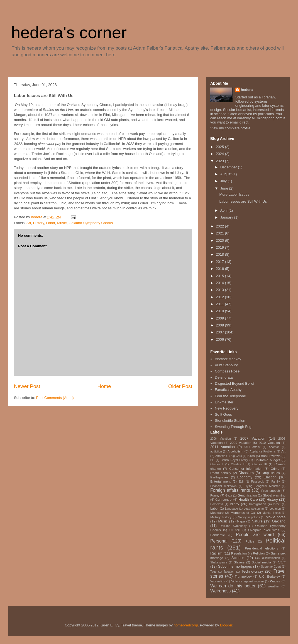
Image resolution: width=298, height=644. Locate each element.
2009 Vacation (241, 443)
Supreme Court (271, 567)
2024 (220, 154)
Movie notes (276, 517)
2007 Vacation (253, 438)
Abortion (274, 447)
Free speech (271, 491)
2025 (220, 147)
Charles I (217, 464)
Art (29, 223)
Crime (275, 469)
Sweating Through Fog (233, 427)
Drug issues (271, 473)
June (225, 188)
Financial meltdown (223, 486)
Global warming (274, 495)
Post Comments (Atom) (55, 398)
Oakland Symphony (233, 526)
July (224, 181)
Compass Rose (227, 371)
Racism (216, 553)
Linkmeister (224, 402)
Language (231, 509)
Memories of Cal (243, 513)
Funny (215, 495)
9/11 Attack (252, 447)
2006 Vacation (221, 439)
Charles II (238, 464)
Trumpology (243, 576)
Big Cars (236, 456)
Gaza (229, 496)
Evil (241, 482)
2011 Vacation (223, 447)
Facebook (257, 482)
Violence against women (247, 581)
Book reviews (271, 456)
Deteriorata (224, 377)
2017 (220, 262)
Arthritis (220, 456)
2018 (220, 254)
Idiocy (235, 504)
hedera (247, 90)
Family (276, 482)
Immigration (257, 504)
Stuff (282, 562)
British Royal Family (234, 460)
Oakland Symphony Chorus (91, 223)
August (226, 174)
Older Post (180, 386)
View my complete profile (230, 128)
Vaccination (218, 581)
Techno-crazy (252, 571)
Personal (219, 541)
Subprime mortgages (235, 566)
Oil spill (235, 530)
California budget (267, 460)
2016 (220, 269)
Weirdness (220, 591)
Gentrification (247, 495)
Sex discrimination (268, 558)
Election (270, 477)
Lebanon (275, 509)
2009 (220, 318)
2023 (220, 161)
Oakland (279, 521)
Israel (277, 504)
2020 (220, 240)
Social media (261, 562)
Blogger (226, 625)
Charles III (260, 464)
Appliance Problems (262, 451)
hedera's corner (69, 32)
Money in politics (249, 517)
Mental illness (271, 513)
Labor (51, 223)
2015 (220, 276)
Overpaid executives (264, 530)
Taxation (229, 572)
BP (212, 460)
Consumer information (246, 469)
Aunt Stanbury (226, 365)
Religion (259, 553)
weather (274, 586)
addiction (216, 451)
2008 (220, 325)
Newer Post (27, 386)
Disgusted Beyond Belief (235, 383)
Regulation (239, 553)
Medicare (217, 513)
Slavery (239, 562)
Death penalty (221, 473)
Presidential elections (261, 548)
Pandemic (218, 535)
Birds (251, 456)
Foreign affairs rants (230, 490)
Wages (275, 581)
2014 (220, 283)
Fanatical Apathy (228, 390)
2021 (220, 233)
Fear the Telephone (230, 396)
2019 (220, 247)
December (229, 167)
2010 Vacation (269, 443)
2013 (220, 290)
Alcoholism (235, 451)
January (227, 217)
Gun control (224, 499)
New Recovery (227, 408)
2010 (220, 311)
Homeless (217, 504)
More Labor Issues (234, 194)
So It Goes (223, 414)
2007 (220, 332)
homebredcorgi (186, 625)
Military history (221, 517)
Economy (245, 477)
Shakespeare (219, 562)
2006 (220, 339)
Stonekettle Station (230, 421)
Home (104, 386)
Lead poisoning (254, 509)
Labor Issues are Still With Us (243, 201)
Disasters (246, 473)
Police (250, 541)
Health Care (248, 499)
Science (238, 558)
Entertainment (220, 481)
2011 (220, 304)
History (39, 223)
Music (62, 223)
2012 (220, 297)
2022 (220, 226)
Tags (213, 572)
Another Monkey (228, 359)
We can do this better (233, 586)
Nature (257, 521)
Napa (241, 521)
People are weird (255, 535)
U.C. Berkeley (269, 576)
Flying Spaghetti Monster (262, 486)
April (224, 210)
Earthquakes (219, 477)
